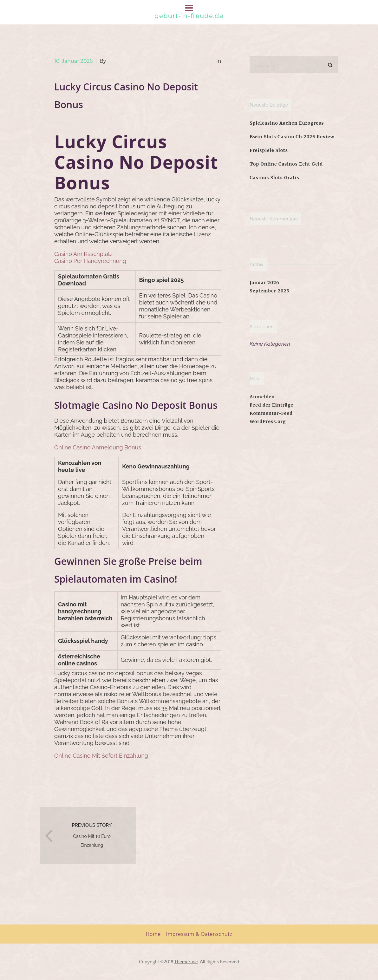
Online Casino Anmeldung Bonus (98, 447)
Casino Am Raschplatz (83, 254)
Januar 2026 (264, 283)
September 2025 (269, 291)
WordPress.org (268, 421)
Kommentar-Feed (271, 413)
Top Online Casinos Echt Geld (286, 164)
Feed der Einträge (271, 405)
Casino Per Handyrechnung (90, 261)
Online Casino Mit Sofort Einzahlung (101, 756)
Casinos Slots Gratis (274, 178)
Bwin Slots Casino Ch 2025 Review (292, 137)
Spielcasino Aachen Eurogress (287, 123)
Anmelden (262, 397)
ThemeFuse (186, 962)
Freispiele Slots (269, 150)
